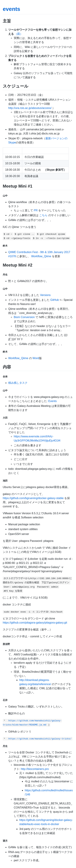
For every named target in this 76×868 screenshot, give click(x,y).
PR (36, 210)
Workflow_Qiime (41, 256)
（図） (19, 34)
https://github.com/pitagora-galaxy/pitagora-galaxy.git (35, 623)
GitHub (55, 300)
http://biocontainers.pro (35, 769)
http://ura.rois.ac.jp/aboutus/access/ (30, 108)
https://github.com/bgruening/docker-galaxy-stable (33, 498)
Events (53, 401)
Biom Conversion (24, 317)
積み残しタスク (18, 383)
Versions (45, 295)
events (11, 9)
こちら (43, 215)
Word (36, 358)
